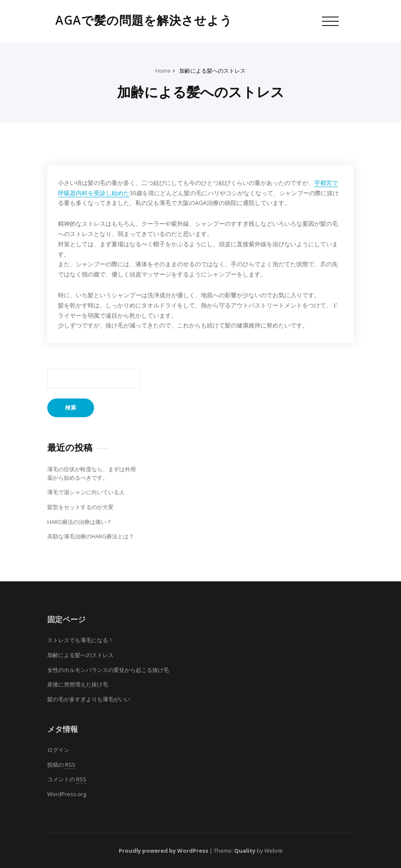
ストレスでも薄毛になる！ (80, 640)
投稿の (61, 765)
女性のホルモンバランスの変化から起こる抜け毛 (108, 670)
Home (163, 71)
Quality (245, 851)
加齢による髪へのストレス (212, 71)
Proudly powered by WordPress (163, 851)
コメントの (67, 779)
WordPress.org (67, 794)
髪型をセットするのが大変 (80, 507)
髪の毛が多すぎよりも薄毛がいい (89, 699)
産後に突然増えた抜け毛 (78, 684)
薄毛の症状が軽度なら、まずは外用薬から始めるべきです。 (92, 473)
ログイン (58, 750)
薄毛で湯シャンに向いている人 (86, 492)
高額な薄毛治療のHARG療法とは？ (91, 536)
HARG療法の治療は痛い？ (80, 522)
